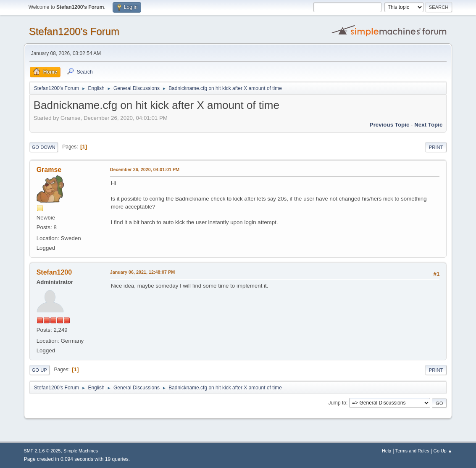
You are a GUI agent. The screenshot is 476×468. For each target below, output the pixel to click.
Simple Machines (81, 451)
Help (387, 451)
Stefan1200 (54, 272)
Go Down (44, 147)
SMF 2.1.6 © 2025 (42, 451)
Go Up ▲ (443, 451)
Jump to (337, 403)
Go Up (39, 370)
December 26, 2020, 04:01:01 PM (145, 169)
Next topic (428, 125)
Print (436, 147)
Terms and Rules (412, 451)
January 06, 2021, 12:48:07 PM (143, 272)
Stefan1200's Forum (74, 31)
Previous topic (390, 125)
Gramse (49, 170)
